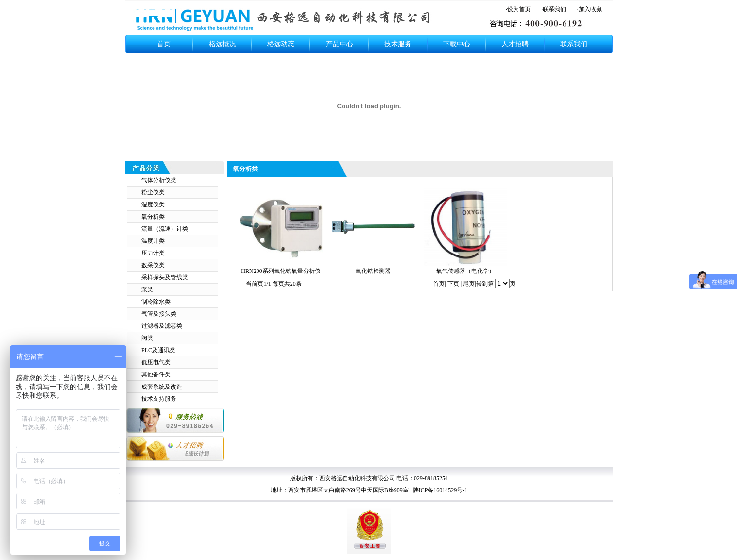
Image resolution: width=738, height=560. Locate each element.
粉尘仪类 (153, 192)
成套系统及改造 (162, 387)
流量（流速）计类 (165, 229)
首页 (164, 44)
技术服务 (398, 44)
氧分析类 (153, 217)
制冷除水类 (156, 302)
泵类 (147, 289)
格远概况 (223, 44)
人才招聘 (515, 44)
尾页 (469, 284)
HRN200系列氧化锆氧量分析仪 (281, 271)
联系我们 (574, 44)
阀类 (147, 338)
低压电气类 (156, 362)
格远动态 (281, 44)
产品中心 (340, 44)
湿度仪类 (153, 204)
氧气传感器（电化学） (465, 271)
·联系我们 (554, 9)
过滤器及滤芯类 (162, 326)
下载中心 (457, 44)
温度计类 (153, 241)
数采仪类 (153, 265)
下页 (453, 284)
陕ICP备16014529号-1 (440, 490)
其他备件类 (156, 374)
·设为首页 (518, 9)
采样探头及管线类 (165, 277)
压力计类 (153, 253)
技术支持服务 (159, 399)
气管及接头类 (159, 314)
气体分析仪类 (159, 180)
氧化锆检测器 (373, 271)
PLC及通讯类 (158, 350)
